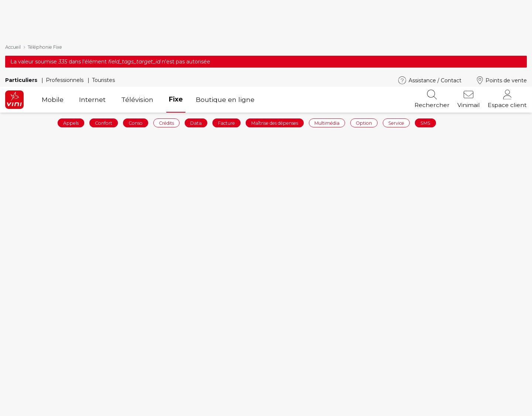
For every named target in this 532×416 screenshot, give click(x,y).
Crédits (166, 49)
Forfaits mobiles (162, 397)
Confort (104, 49)
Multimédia (327, 49)
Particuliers (22, 6)
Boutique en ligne (225, 26)
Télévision (137, 26)
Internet (92, 26)
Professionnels (65, 6)
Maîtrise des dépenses (275, 49)
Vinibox (282, 409)
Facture (226, 49)
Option (364, 49)
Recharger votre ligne (38, 409)
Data (196, 49)
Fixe (176, 25)
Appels (71, 49)
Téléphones (155, 409)
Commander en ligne (37, 397)
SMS (425, 49)
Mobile (53, 26)
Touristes (103, 6)
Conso (136, 49)
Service (396, 49)
